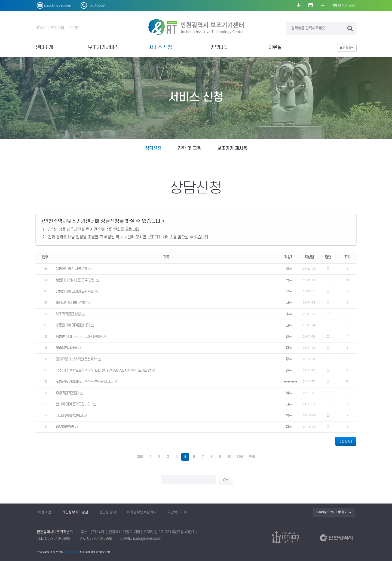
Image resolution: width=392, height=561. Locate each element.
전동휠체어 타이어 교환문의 (75, 291)
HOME (40, 28)
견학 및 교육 (189, 148)
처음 (140, 457)
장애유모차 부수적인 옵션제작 (76, 359)
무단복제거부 (177, 512)
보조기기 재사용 (232, 148)
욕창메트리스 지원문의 (71, 269)
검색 (226, 480)
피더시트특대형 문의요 (71, 303)
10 (229, 457)
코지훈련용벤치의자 (69, 416)
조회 (347, 257)
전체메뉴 (347, 48)
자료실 (275, 48)
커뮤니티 (219, 48)
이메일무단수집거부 (142, 512)
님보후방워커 (65, 427)
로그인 (74, 28)
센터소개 (44, 48)
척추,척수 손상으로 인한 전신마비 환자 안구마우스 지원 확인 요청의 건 (103, 370)
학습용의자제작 (66, 348)
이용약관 (45, 512)
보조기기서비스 (103, 48)
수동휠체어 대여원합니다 (73, 325)
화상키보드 (344, 5)
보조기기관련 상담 (68, 314)
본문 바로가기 (0, 0)
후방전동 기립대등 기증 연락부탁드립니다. (84, 382)
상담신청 (153, 148)
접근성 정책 (108, 512)
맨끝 (252, 457)
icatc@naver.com (147, 539)
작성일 (309, 257)
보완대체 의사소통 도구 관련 (75, 280)
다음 (240, 457)
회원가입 (57, 28)
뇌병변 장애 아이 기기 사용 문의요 (79, 337)
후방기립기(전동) (67, 393)
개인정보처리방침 (75, 512)
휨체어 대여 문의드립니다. (73, 404)
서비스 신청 (160, 48)
